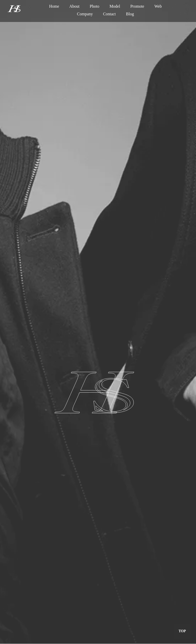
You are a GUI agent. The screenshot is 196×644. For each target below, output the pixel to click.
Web (158, 6)
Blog (130, 14)
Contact (109, 14)
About (75, 6)
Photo (95, 6)
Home (54, 6)
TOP (182, 631)
